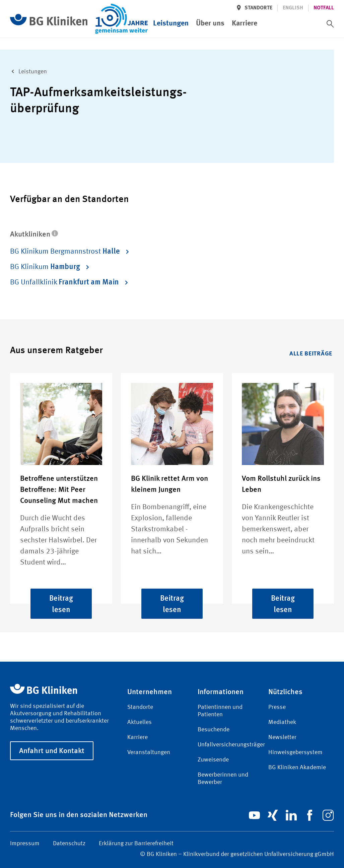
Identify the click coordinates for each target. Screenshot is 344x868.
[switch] (330, 24)
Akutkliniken (34, 234)
